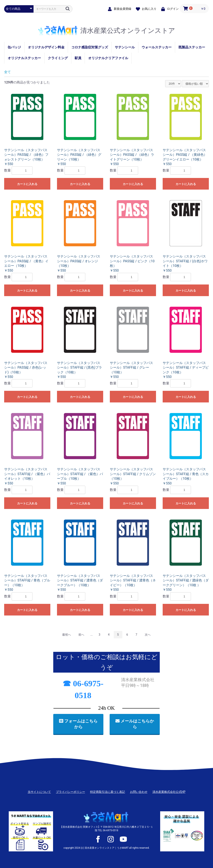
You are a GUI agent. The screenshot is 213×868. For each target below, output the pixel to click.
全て (7, 72)
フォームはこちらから (78, 724)
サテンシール (125, 47)
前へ (81, 635)
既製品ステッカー (192, 47)
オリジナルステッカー (24, 58)
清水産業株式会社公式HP (169, 792)
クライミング (58, 58)
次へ (148, 635)
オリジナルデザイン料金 (46, 47)
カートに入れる (27, 184)
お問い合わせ (139, 792)
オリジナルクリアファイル (108, 58)
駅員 (78, 58)
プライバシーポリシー (71, 792)
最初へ (67, 635)
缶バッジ (14, 47)
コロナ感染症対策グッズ (90, 47)
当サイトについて (39, 792)
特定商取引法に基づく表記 (108, 792)
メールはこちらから (135, 724)
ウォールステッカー (157, 47)
